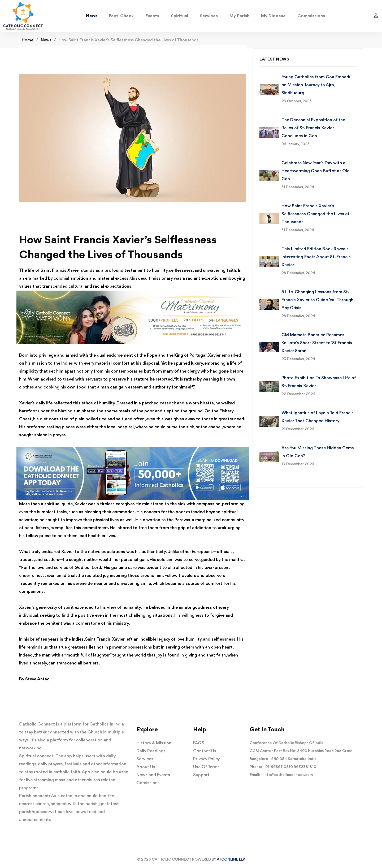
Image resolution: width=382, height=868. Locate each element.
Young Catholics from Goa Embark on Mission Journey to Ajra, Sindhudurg (316, 85)
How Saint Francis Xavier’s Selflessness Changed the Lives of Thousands (315, 214)
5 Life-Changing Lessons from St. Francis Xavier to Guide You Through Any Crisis (317, 300)
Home (28, 40)
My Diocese (273, 16)
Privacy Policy (207, 759)
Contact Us (205, 751)
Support (201, 775)
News (92, 16)
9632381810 (305, 767)
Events (152, 16)
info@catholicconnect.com (288, 775)
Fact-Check (121, 16)
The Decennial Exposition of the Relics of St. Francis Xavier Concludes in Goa (313, 128)
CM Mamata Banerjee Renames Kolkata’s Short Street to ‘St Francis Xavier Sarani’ (317, 343)
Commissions (311, 16)
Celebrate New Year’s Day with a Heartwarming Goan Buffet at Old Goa (316, 171)
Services (209, 16)
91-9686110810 (279, 767)
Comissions (148, 783)
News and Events (153, 775)
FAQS (199, 743)
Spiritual (179, 16)
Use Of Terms (206, 767)
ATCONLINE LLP (231, 860)
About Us (146, 767)
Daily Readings (151, 751)
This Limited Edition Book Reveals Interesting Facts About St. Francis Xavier (316, 257)
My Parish (239, 16)
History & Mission (154, 743)
